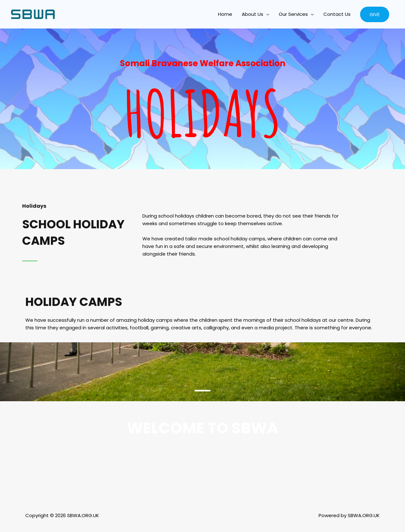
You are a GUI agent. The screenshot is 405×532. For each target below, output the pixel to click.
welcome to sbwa (203, 428)
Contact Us (337, 14)
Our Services (293, 14)
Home (225, 14)
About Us (252, 14)
